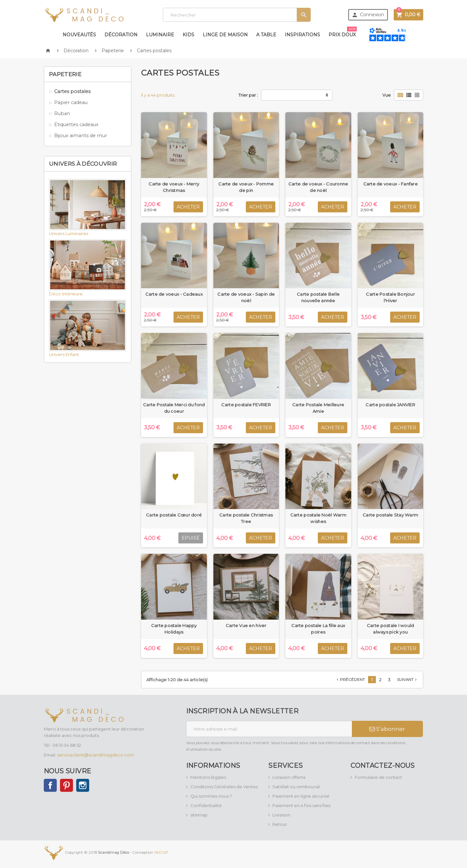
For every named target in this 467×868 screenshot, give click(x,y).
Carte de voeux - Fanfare (390, 184)
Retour (280, 824)
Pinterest (66, 785)
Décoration (121, 35)
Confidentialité (206, 805)
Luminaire (160, 35)
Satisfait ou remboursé (296, 787)
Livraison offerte (289, 777)
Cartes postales (72, 91)
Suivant (407, 680)
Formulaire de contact (378, 777)
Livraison (281, 815)
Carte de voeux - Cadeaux (174, 294)
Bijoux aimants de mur (81, 136)
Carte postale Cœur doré (174, 515)
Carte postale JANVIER (390, 405)
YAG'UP (161, 852)
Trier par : (248, 95)
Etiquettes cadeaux (76, 125)
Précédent (350, 680)
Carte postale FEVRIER (246, 405)
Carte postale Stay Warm (390, 515)
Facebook (50, 785)
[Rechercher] (237, 15)
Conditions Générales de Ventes (224, 787)
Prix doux (343, 32)
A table (266, 35)
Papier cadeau (71, 102)
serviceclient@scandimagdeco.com (96, 755)
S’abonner (387, 729)
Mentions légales (208, 777)
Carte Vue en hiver (246, 625)
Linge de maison (225, 35)
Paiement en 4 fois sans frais (301, 805)
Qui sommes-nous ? (211, 796)
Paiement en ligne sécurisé (301, 796)
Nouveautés (79, 35)
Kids (188, 35)
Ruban (62, 113)
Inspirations (302, 35)
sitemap (199, 815)
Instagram (83, 785)
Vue (387, 95)
